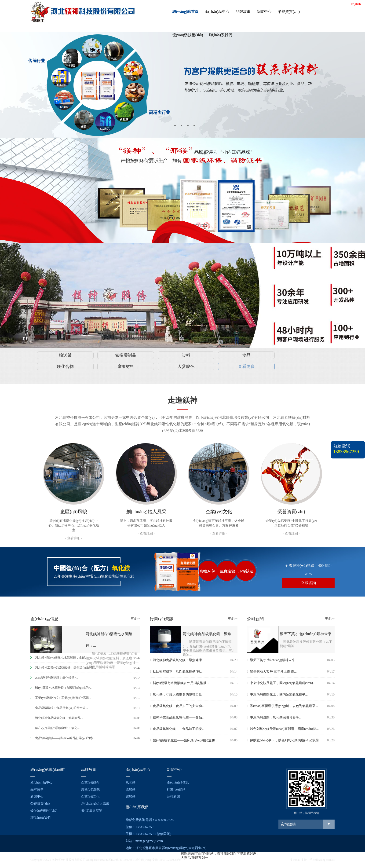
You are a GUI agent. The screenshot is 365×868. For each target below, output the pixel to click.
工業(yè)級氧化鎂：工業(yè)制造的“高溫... (63, 698)
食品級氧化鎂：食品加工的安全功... (177, 706)
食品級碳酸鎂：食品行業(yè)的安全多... (62, 708)
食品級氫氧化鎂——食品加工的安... (177, 729)
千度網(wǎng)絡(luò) (322, 860)
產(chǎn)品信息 (178, 782)
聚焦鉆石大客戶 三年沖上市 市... (272, 672)
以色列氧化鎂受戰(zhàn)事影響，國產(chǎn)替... (283, 729)
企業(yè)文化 (90, 797)
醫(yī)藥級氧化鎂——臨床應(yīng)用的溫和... (183, 740)
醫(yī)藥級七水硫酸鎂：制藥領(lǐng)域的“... (64, 688)
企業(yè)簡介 (90, 782)
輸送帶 (65, 355)
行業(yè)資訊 (176, 789)
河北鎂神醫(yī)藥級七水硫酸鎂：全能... (61, 657)
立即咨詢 (308, 583)
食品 (246, 355)
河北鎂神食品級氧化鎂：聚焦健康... (177, 660)
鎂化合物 (65, 366)
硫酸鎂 (131, 789)
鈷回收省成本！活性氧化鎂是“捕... (176, 672)
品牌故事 (243, 12)
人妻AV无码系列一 (194, 858)
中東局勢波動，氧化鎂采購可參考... (274, 717)
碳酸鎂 (131, 797)
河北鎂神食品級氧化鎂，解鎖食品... (59, 718)
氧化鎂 (131, 782)
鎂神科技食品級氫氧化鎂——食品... (177, 717)
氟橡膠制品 (126, 355)
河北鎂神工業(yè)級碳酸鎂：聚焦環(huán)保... (66, 668)
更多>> (136, 619)
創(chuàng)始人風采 (95, 804)
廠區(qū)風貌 (90, 789)
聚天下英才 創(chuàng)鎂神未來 (271, 660)
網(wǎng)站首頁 (185, 12)
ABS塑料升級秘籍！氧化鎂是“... (57, 678)
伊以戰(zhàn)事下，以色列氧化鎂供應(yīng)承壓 (283, 740)
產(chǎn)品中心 (217, 12)
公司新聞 (173, 797)
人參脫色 (186, 366)
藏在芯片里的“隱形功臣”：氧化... (57, 728)
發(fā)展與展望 (92, 811)
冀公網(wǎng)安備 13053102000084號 (158, 860)
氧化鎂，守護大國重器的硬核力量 (176, 694)
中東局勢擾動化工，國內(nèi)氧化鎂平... (277, 694)
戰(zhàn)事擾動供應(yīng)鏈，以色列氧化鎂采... (282, 706)
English (356, 4)
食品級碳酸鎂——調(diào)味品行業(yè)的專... (65, 738)
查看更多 (246, 366)
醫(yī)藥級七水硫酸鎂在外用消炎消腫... (179, 683)
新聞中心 (264, 12)
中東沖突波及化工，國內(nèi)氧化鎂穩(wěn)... (281, 683)
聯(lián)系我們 (221, 35)
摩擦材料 (126, 366)
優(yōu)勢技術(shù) (188, 35)
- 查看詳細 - (74, 538)
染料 (186, 355)
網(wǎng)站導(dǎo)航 (48, 770)
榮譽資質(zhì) (289, 12)
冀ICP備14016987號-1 (121, 860)
